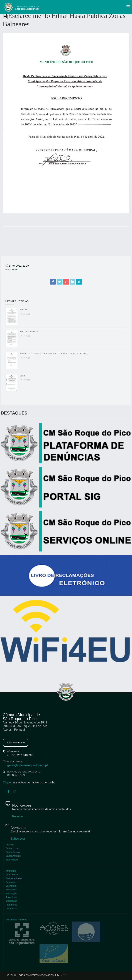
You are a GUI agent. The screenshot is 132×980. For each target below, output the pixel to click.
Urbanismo (11, 908)
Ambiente (11, 871)
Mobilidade (11, 901)
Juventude (11, 897)
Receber (18, 816)
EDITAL (24, 309)
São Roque (12, 860)
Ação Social (12, 875)
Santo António (13, 856)
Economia (11, 886)
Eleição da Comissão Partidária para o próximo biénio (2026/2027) (54, 354)
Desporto (10, 882)
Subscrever (18, 839)
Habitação (11, 893)
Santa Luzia (12, 848)
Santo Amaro (13, 852)
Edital (22, 376)
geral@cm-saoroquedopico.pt (28, 765)
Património (11, 905)
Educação (11, 890)
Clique (7, 782)
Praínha (10, 845)
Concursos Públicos (16, 920)
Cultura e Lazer (14, 878)
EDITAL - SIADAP (29, 331)
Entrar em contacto (15, 742)
